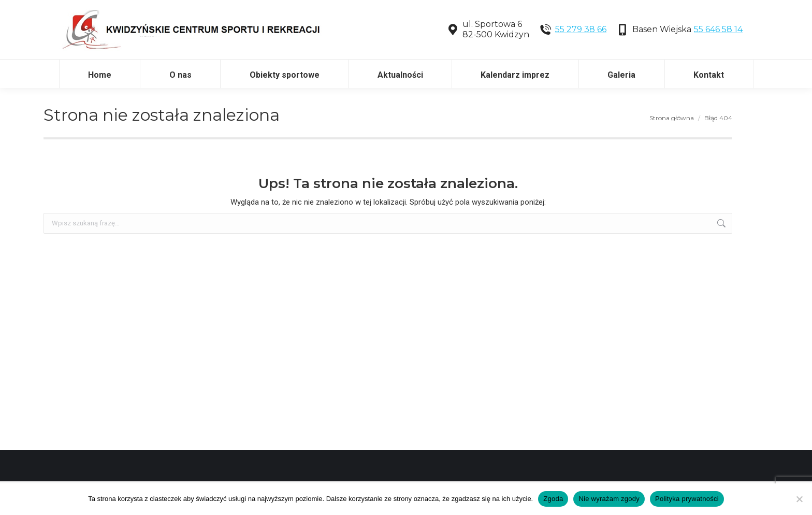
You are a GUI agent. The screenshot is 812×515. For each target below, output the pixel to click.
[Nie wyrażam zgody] (799, 499)
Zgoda (553, 499)
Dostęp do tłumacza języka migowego (244, 11)
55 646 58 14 (718, 63)
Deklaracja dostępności (104, 11)
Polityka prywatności (687, 499)
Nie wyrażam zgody (609, 499)
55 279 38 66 (581, 63)
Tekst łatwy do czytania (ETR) (97, 27)
